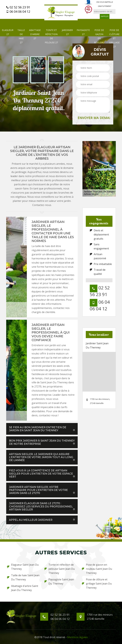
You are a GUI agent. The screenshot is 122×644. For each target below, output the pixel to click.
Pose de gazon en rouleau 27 (99, 38)
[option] (21, 70)
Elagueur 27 (8, 32)
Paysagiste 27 (83, 32)
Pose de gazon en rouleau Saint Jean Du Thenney (97, 569)
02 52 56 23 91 (18, 7)
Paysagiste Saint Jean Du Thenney (59, 581)
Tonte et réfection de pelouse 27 (51, 36)
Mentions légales (77, 637)
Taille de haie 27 (21, 36)
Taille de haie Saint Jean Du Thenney (23, 577)
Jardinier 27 (67, 32)
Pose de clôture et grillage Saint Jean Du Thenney (97, 584)
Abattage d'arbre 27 (35, 34)
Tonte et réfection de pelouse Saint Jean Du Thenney (59, 569)
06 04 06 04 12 (18, 12)
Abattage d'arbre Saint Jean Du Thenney (23, 588)
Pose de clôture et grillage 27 (114, 38)
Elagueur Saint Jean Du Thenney (23, 567)
